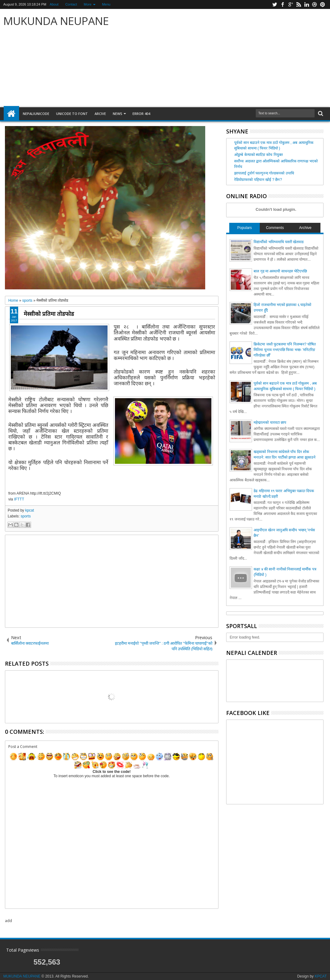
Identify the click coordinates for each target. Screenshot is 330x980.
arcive (100, 114)
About (54, 4)
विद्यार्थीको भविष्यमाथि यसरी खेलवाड (279, 242)
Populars (244, 228)
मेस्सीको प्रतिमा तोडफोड (49, 314)
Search (320, 114)
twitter (275, 4)
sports (26, 516)
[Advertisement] (238, 58)
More (88, 4)
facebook (283, 4)
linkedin (307, 4)
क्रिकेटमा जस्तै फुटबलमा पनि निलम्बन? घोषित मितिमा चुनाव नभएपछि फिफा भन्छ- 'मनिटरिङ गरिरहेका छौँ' (285, 350)
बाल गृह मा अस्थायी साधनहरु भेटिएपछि (280, 271)
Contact (71, 4)
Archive (305, 228)
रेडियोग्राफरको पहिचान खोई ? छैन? (258, 180)
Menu (106, 4)
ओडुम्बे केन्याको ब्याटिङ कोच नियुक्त (258, 155)
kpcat (30, 510)
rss (299, 4)
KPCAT (321, 976)
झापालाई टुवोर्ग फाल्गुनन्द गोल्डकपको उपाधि (264, 173)
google (291, 4)
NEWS (118, 114)
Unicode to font (72, 114)
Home (11, 114)
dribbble (315, 4)
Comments (275, 228)
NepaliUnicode (36, 114)
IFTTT (19, 499)
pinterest (323, 4)
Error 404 (141, 114)
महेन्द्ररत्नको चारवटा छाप (270, 423)
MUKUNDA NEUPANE (56, 21)
